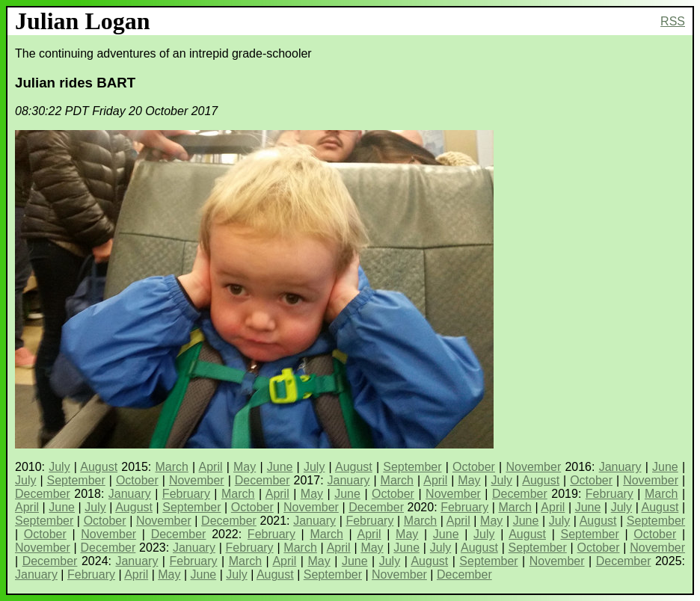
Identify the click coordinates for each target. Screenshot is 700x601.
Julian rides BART (75, 83)
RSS (673, 21)
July (59, 467)
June (280, 467)
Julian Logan (83, 21)
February (186, 494)
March (171, 467)
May (245, 467)
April (211, 467)
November (533, 467)
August (99, 467)
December (262, 480)
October (474, 467)
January (620, 467)
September (412, 467)
